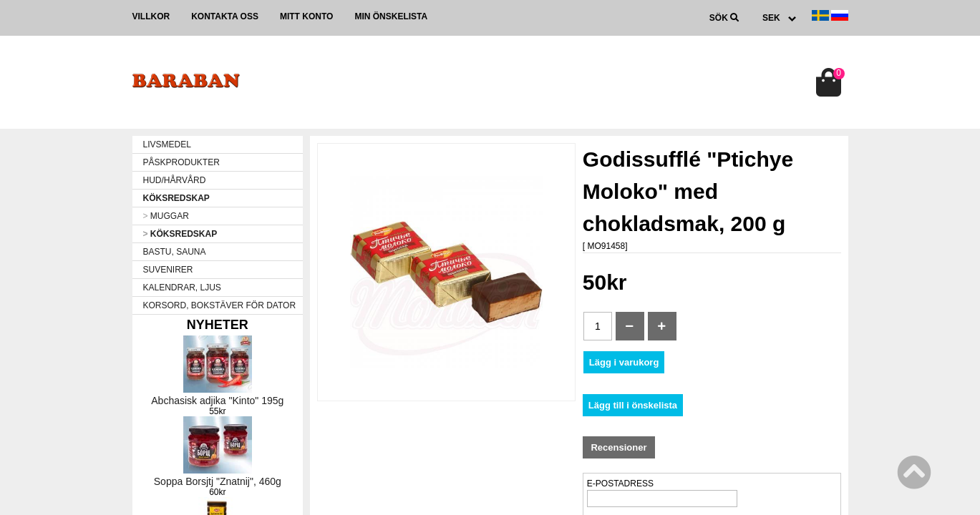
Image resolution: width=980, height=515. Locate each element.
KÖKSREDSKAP (176, 198)
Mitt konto (306, 16)
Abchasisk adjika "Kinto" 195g (217, 401)
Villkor (151, 16)
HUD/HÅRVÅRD (175, 180)
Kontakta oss (225, 16)
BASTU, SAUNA (175, 252)
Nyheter (218, 325)
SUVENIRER (168, 270)
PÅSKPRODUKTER (181, 162)
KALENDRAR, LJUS (182, 288)
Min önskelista (391, 16)
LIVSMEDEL (167, 144)
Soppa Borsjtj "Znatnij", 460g (218, 481)
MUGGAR (166, 216)
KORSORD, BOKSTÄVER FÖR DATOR (220, 305)
